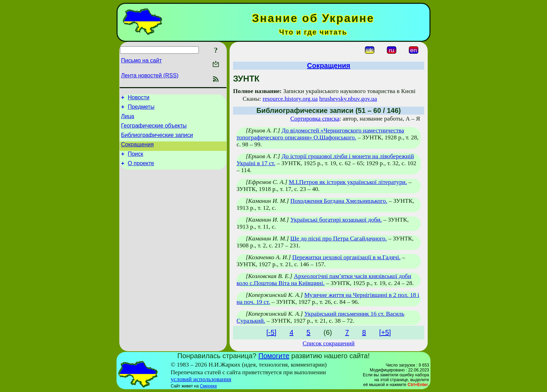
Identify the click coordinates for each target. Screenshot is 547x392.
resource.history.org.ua (290, 99)
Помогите (274, 356)
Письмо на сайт (141, 60)
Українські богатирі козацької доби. (336, 220)
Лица (128, 119)
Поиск (135, 161)
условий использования (201, 379)
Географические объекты (154, 130)
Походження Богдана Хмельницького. (339, 201)
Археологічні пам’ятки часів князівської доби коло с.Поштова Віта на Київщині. (324, 280)
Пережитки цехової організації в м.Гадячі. (346, 257)
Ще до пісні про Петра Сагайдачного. (339, 239)
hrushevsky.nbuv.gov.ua (348, 99)
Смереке (208, 386)
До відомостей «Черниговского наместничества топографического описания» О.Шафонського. (320, 134)
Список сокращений (328, 343)
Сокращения (137, 151)
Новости (138, 98)
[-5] (271, 332)
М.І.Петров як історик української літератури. (348, 182)
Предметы (141, 109)
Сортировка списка (315, 119)
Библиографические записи (157, 140)
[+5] (385, 332)
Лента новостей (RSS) (150, 75)
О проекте (141, 172)
